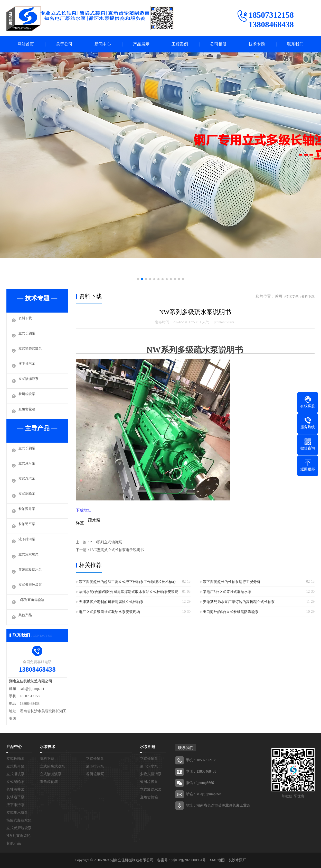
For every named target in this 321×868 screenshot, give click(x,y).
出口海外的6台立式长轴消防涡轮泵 (231, 612)
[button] (138, 279)
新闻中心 (103, 44)
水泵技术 (48, 747)
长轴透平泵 (28, 526)
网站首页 (26, 44)
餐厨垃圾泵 (28, 396)
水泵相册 (148, 747)
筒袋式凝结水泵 (32, 572)
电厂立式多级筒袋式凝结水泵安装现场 (109, 612)
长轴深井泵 (28, 511)
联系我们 (295, 44)
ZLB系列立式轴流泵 (106, 542)
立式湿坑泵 (28, 481)
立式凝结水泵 (151, 789)
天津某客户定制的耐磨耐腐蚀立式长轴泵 (111, 602)
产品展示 (141, 44)
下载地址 (83, 510)
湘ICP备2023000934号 (189, 860)
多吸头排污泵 (151, 774)
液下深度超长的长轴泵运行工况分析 (232, 582)
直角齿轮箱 (28, 411)
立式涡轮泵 (28, 496)
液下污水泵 (149, 766)
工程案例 (180, 44)
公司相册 (218, 44)
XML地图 (217, 860)
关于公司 (64, 44)
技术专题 (257, 44)
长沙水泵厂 (237, 860)
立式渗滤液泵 (30, 381)
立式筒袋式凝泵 (32, 351)
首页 (279, 296)
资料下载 (26, 320)
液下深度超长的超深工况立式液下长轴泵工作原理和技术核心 (127, 582)
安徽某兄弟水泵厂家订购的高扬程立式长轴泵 (239, 602)
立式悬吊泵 (28, 465)
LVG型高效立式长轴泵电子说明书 (117, 550)
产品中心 (14, 747)
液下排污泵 (28, 366)
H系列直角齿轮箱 (33, 602)
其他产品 (26, 617)
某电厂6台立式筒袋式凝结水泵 (227, 592)
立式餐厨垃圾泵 (32, 587)
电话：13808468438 (201, 771)
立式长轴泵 (28, 335)
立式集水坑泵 (30, 556)
